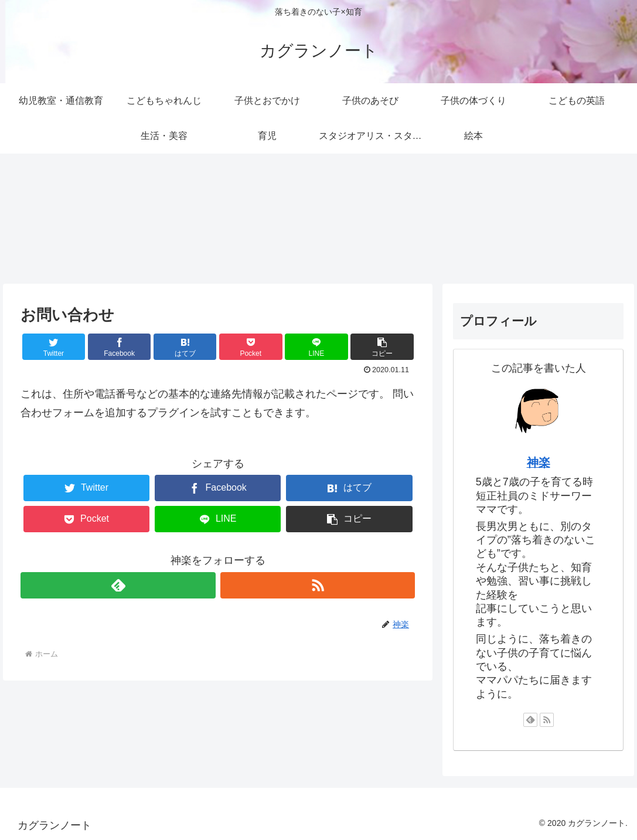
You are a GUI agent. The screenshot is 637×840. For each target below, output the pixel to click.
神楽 (539, 462)
